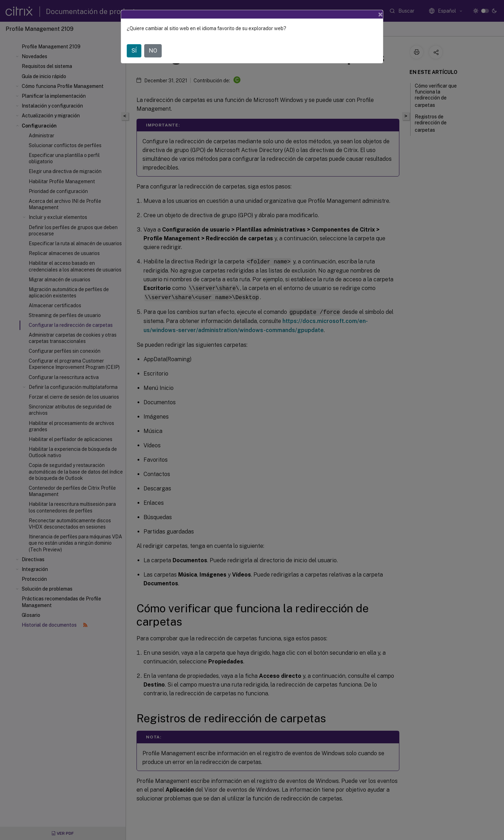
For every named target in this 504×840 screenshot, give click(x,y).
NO (153, 51)
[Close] (380, 14)
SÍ (134, 51)
